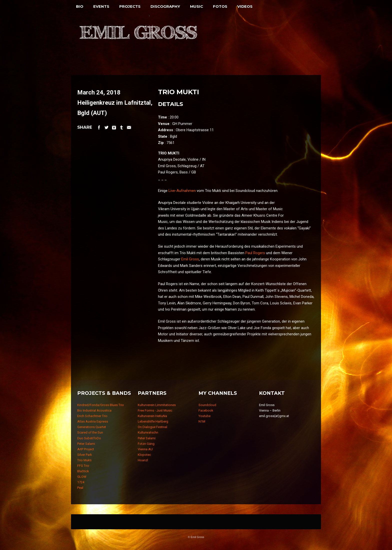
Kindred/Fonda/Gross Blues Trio (101, 405)
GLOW (82, 477)
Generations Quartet (92, 427)
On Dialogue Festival (152, 427)
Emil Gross (190, 259)
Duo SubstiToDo (89, 438)
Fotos (220, 6)
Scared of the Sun (90, 432)
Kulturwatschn (148, 432)
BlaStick (83, 471)
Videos (245, 6)
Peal (80, 488)
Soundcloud (207, 405)
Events (101, 6)
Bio (80, 6)
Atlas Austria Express (93, 421)
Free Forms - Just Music (155, 410)
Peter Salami (86, 444)
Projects (130, 6)
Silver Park (85, 455)
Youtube (204, 416)
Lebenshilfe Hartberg (153, 421)
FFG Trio (83, 466)
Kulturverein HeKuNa (152, 416)
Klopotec (144, 455)
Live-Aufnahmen (182, 191)
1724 (81, 482)
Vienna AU (145, 449)
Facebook (206, 410)
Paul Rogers (255, 253)
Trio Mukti (84, 460)
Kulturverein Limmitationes (157, 405)
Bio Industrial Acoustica (94, 410)
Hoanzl (143, 460)
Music (196, 6)
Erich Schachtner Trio (92, 416)
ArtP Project (86, 449)
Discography (165, 6)
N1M (202, 421)
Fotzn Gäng (146, 444)
